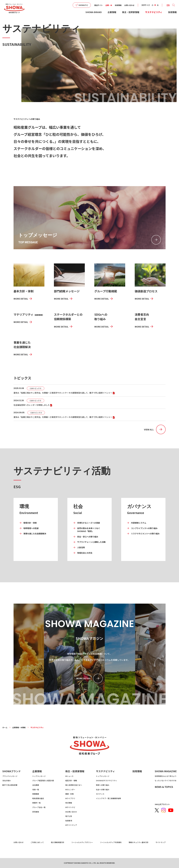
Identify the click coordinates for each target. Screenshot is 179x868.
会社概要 (36, 785)
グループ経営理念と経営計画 (43, 781)
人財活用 (81, 547)
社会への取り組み (103, 789)
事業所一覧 (36, 803)
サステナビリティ (154, 12)
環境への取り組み (103, 785)
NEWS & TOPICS (164, 787)
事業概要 (36, 794)
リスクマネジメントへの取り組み (145, 534)
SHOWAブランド (12, 771)
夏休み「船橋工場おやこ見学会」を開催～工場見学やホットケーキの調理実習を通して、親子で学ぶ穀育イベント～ (64, 393)
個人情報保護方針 (58, 842)
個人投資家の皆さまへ (74, 785)
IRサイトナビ (70, 807)
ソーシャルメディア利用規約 (111, 842)
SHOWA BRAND (94, 12)
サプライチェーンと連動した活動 (91, 542)
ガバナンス (100, 794)
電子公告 (69, 816)
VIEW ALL (149, 429)
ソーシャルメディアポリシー (82, 842)
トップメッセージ (39, 776)
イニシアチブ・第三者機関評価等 (108, 798)
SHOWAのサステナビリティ (106, 781)
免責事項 (69, 821)
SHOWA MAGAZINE (166, 771)
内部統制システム (139, 523)
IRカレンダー (70, 789)
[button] (174, 5)
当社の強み (7, 781)
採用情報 (118, 5)
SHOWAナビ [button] (83, 5)
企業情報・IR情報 (19, 727)
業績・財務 (69, 794)
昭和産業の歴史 (38, 798)
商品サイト (98, 5)
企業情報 (112, 12)
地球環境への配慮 (31, 528)
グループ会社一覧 (39, 807)
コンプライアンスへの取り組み (144, 528)
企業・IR (109, 5)
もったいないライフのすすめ (166, 781)
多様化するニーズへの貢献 (89, 523)
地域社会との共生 (85, 553)
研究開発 (36, 812)
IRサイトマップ (71, 825)
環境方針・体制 (30, 523)
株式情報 (69, 803)
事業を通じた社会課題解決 (35, 534)
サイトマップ (161, 842)
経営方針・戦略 (71, 781)
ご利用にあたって (37, 842)
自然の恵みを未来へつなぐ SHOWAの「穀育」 (89, 530)
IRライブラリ (70, 798)
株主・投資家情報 (131, 12)
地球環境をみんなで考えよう (166, 776)
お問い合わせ (129, 5)
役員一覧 (36, 789)
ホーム (5, 727)
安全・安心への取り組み (88, 537)
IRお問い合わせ (71, 812)
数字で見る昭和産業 (10, 785)
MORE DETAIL (21, 299)
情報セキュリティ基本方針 (139, 842)
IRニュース (69, 776)
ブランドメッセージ (10, 776)
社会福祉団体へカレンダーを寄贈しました (33, 405)
